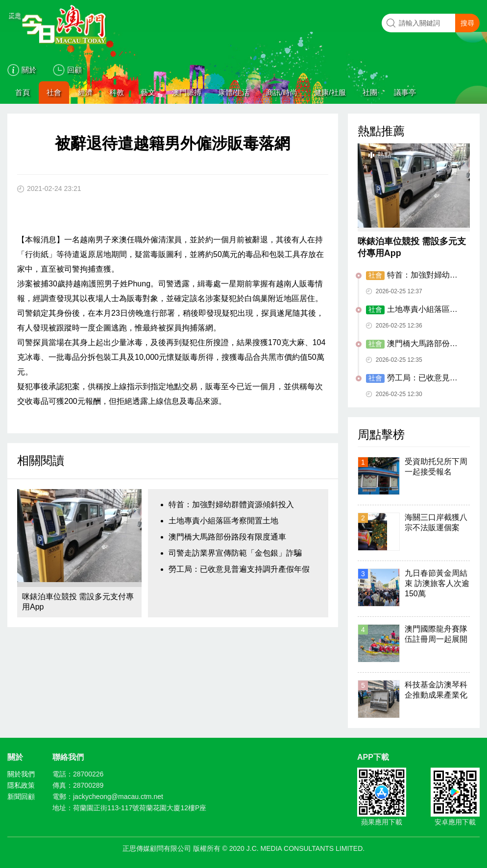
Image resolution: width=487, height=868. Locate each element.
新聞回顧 (21, 797)
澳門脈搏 (187, 92)
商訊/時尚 (282, 92)
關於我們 (21, 774)
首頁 (23, 92)
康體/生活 (234, 92)
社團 (370, 92)
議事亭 (405, 92)
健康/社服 (330, 92)
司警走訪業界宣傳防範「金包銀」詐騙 (235, 553)
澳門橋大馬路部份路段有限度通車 (227, 537)
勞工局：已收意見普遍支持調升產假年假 (239, 569)
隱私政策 (21, 785)
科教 (117, 92)
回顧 (74, 70)
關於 (29, 70)
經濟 (85, 92)
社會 (54, 92)
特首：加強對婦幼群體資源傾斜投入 (231, 504)
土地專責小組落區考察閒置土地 (223, 521)
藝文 (148, 92)
